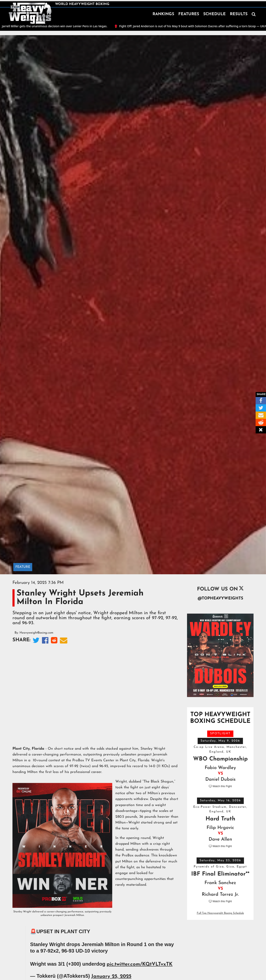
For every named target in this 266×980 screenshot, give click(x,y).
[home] (30, 13)
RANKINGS (163, 14)
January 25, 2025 (111, 976)
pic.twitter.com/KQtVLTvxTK (140, 964)
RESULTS (239, 14)
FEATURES (189, 14)
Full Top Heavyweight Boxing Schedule (220, 913)
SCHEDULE (214, 14)
